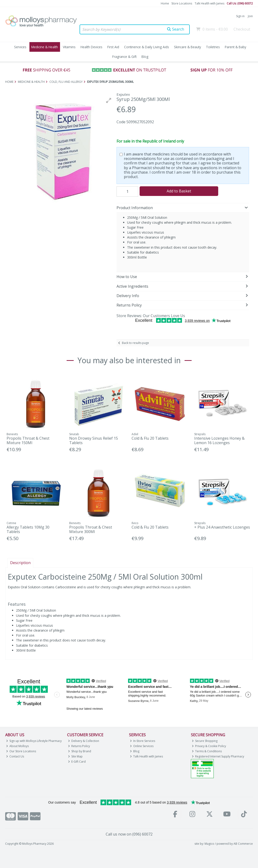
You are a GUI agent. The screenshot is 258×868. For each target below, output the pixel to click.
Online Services (142, 746)
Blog (145, 57)
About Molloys (18, 746)
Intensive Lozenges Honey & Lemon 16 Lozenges (219, 440)
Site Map (75, 756)
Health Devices (91, 47)
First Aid (113, 47)
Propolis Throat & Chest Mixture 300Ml (91, 529)
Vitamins (69, 47)
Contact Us (15, 756)
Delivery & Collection (84, 741)
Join (250, 16)
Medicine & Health (45, 47)
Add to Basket (179, 191)
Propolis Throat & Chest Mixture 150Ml (28, 440)
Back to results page (135, 343)
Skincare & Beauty (187, 47)
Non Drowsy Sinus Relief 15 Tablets (94, 440)
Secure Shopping (205, 741)
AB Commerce (243, 844)
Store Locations (182, 3)
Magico (209, 844)
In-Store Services (143, 741)
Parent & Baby (236, 47)
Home (165, 3)
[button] (109, 100)
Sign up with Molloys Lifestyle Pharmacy (34, 741)
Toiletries (213, 47)
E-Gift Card (77, 762)
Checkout (242, 29)
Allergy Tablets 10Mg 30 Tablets (28, 529)
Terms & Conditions (207, 751)
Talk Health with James (210, 3)
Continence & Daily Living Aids (147, 47)
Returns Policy (79, 746)
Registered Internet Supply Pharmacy (218, 756)
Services (20, 47)
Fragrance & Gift (124, 57)
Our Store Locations (21, 751)
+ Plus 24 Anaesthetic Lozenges (222, 527)
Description (20, 563)
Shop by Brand (80, 751)
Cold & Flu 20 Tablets (150, 438)
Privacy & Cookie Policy (209, 746)
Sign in (240, 16)
